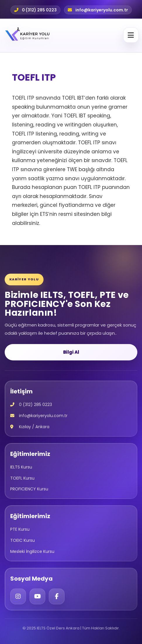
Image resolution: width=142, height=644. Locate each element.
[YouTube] (37, 596)
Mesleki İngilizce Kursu (32, 551)
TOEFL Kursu (22, 478)
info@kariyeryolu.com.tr (102, 10)
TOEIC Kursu (22, 540)
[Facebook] (57, 596)
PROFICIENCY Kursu (29, 489)
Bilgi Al (71, 352)
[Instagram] (18, 596)
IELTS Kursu (21, 467)
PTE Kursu (20, 529)
